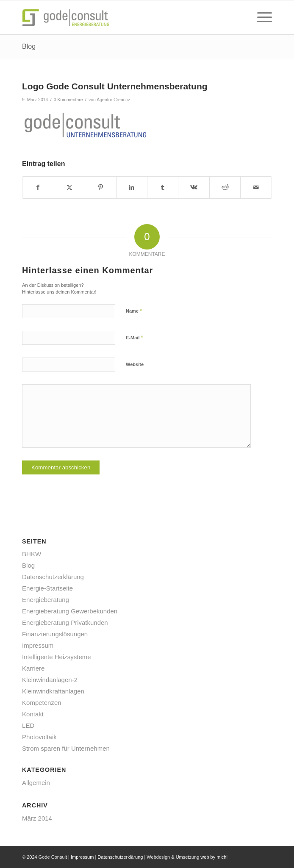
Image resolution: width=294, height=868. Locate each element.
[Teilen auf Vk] (194, 187)
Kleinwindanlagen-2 (50, 680)
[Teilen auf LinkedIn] (132, 187)
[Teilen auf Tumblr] (163, 187)
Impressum (38, 645)
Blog (29, 46)
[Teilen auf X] (69, 187)
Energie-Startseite (47, 588)
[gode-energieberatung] (122, 17)
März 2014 (37, 818)
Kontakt (33, 714)
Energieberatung (46, 600)
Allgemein (36, 783)
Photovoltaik (39, 737)
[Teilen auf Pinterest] (100, 187)
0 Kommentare (68, 100)
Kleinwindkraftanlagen (53, 691)
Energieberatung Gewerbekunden (70, 611)
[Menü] (260, 17)
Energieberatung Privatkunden (65, 623)
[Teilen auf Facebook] (38, 187)
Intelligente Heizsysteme (57, 657)
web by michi (214, 857)
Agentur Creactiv (113, 100)
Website (135, 364)
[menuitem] (260, 17)
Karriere (33, 668)
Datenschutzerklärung (53, 577)
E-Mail (135, 337)
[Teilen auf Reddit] (225, 187)
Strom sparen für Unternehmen (66, 748)
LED (28, 725)
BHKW (32, 554)
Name (134, 311)
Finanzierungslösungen (55, 634)
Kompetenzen (42, 703)
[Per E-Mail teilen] (256, 187)
